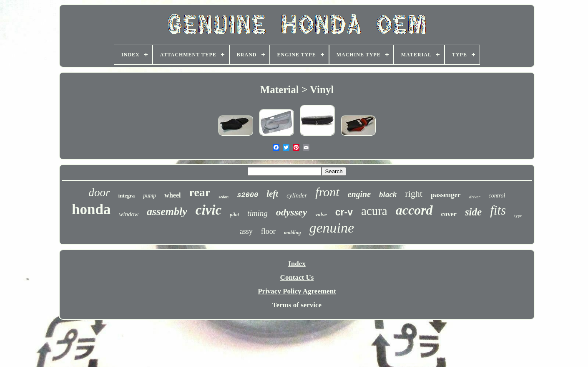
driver (475, 197)
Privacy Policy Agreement (297, 291)
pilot (234, 215)
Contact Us (297, 277)
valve (321, 214)
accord (414, 210)
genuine (332, 228)
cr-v (344, 212)
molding (293, 233)
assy (246, 231)
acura (374, 211)
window (129, 214)
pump (150, 196)
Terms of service (297, 305)
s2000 (248, 195)
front (327, 192)
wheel (172, 195)
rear (200, 192)
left (272, 194)
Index (297, 264)
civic (209, 210)
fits (498, 210)
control (497, 196)
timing (258, 213)
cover (449, 214)
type (518, 215)
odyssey (292, 212)
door (99, 192)
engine (359, 194)
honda (91, 209)
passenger (446, 195)
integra (127, 196)
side (473, 212)
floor (268, 231)
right (414, 194)
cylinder (297, 195)
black (388, 194)
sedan (224, 197)
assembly (167, 211)
